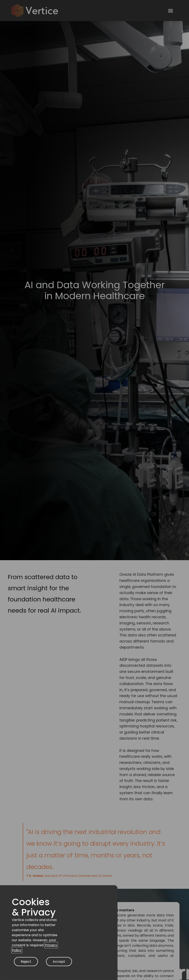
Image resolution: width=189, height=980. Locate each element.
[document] (94, 490)
